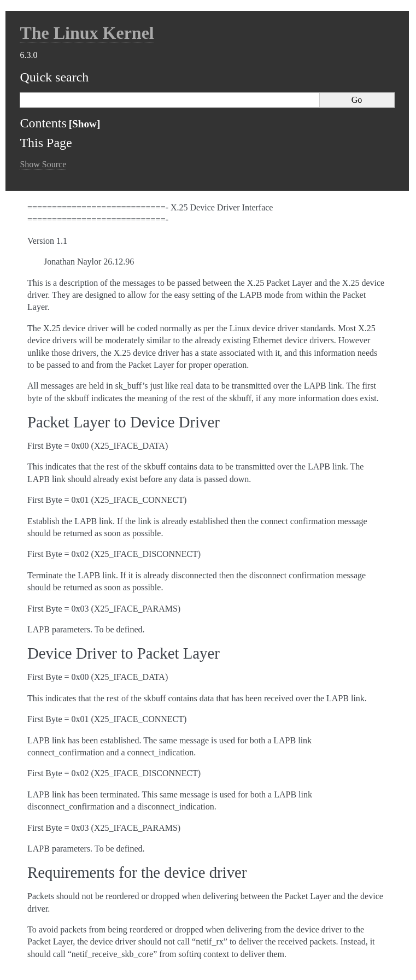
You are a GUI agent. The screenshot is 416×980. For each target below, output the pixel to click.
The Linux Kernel (87, 33)
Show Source (43, 164)
